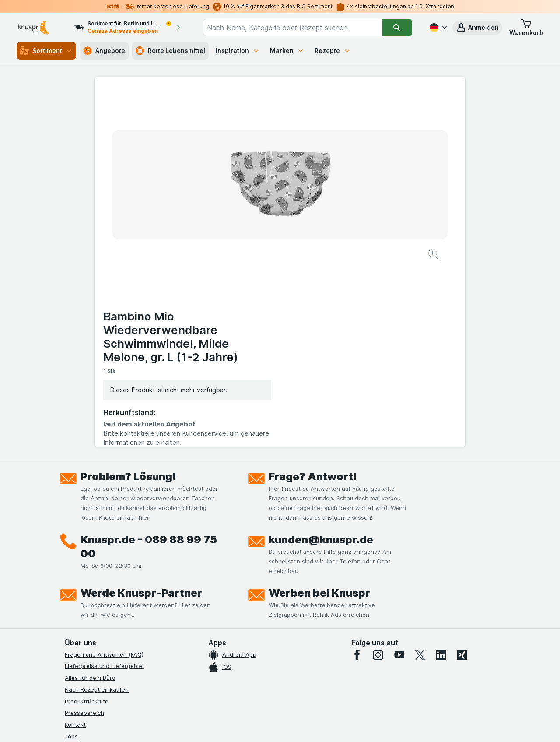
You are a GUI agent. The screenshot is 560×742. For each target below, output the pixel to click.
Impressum (79, 584)
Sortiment (46, 51)
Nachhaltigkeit (84, 608)
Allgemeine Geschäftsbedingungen (113, 573)
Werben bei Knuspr (319, 406)
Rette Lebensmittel (170, 51)
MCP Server (81, 631)
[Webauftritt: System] (236, 724)
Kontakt (75, 538)
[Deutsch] (437, 28)
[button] (477, 28)
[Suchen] (397, 28)
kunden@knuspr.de (321, 352)
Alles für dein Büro (90, 491)
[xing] (462, 468)
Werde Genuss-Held (92, 596)
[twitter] (420, 468)
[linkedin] (441, 468)
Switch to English (296, 689)
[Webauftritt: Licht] (275, 724)
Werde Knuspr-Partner (141, 406)
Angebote (104, 51)
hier (211, 667)
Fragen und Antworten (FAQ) (104, 467)
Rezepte (332, 51)
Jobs (71, 549)
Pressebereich (84, 526)
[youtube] (399, 468)
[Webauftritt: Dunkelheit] (320, 724)
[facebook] (357, 468)
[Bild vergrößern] (249, 228)
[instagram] (378, 468)
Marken (287, 51)
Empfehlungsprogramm (96, 619)
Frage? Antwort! (313, 289)
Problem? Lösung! (128, 289)
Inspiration (238, 51)
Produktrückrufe (87, 514)
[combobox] (292, 28)
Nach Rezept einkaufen (97, 502)
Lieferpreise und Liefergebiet (105, 479)
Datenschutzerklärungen (98, 561)
